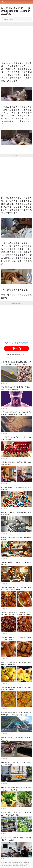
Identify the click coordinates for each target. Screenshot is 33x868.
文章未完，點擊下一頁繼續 (17, 343)
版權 (20, 865)
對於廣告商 (24, 865)
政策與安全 (9, 865)
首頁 (3, 2)
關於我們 (3, 865)
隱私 (17, 865)
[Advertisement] (16, 43)
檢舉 (12, 19)
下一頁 (17, 348)
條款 (14, 865)
